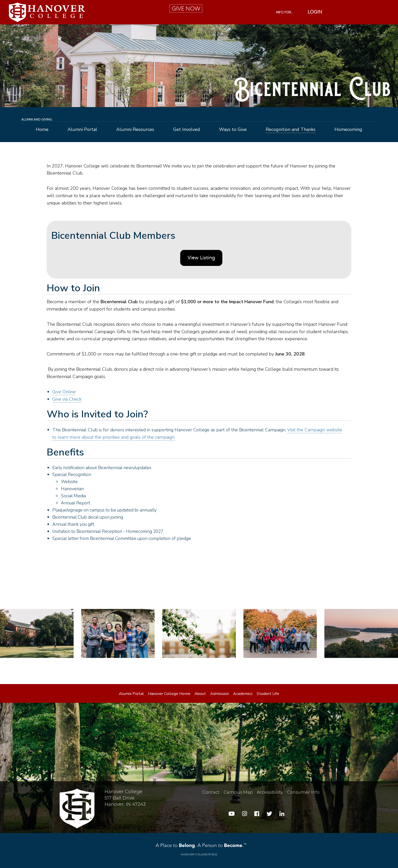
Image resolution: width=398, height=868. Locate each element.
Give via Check (67, 399)
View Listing (201, 258)
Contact (211, 792)
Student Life (268, 694)
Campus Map (238, 792)
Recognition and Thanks (291, 130)
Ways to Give (233, 130)
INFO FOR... (285, 12)
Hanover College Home (169, 694)
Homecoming (348, 130)
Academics (243, 694)
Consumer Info (303, 792)
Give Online (64, 392)
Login (315, 12)
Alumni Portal (82, 130)
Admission (220, 694)
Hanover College (194, 854)
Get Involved (187, 130)
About (200, 694)
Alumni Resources (135, 130)
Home (42, 130)
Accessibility (270, 792)
